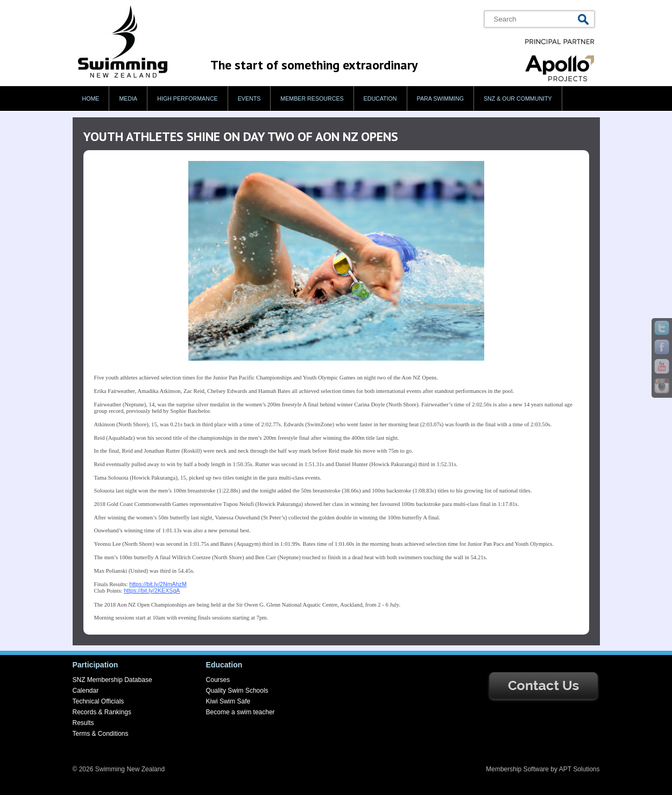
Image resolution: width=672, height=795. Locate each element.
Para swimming (440, 99)
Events (249, 99)
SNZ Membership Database (112, 680)
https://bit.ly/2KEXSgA (152, 590)
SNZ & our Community (518, 99)
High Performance (188, 99)
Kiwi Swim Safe (228, 701)
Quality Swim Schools (237, 691)
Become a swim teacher (240, 712)
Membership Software (517, 769)
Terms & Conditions (101, 734)
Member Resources (312, 99)
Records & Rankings (102, 712)
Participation (96, 665)
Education (380, 99)
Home (91, 99)
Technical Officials (98, 701)
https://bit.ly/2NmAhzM (158, 584)
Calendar (86, 691)
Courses (218, 680)
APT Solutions (579, 769)
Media (128, 99)
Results (83, 723)
